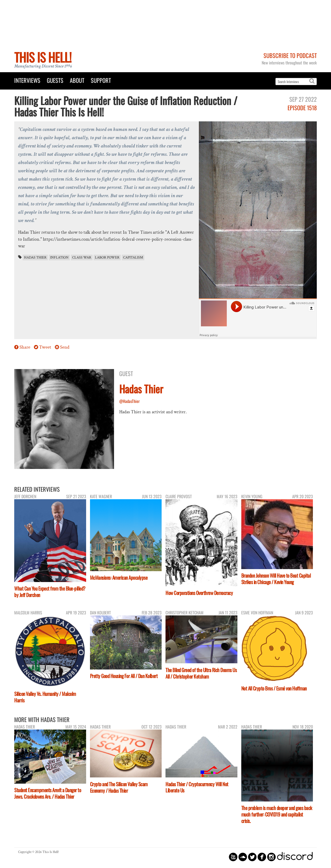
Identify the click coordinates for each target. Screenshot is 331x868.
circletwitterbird (252, 857)
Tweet (45, 347)
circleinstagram (271, 857)
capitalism (133, 258)
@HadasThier (129, 401)
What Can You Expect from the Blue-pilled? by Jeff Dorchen (50, 592)
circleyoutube (233, 857)
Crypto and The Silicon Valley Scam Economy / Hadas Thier (119, 787)
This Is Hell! (43, 57)
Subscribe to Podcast (290, 55)
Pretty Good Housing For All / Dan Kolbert (124, 676)
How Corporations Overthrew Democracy (199, 593)
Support (101, 80)
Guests (55, 80)
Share (25, 347)
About (77, 80)
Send (65, 347)
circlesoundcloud (243, 857)
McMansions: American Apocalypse (119, 578)
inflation (59, 258)
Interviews (27, 80)
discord (295, 857)
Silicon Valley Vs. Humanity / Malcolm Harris (45, 697)
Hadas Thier (35, 258)
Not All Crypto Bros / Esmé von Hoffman (274, 688)
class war (82, 258)
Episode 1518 (302, 108)
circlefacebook (262, 857)
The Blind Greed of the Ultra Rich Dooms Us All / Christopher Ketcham (201, 673)
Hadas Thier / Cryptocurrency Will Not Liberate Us (197, 787)
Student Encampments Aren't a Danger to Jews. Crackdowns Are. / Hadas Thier (48, 793)
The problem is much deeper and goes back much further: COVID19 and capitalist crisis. (277, 814)
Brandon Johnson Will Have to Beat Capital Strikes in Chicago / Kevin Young (276, 579)
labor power (107, 258)
